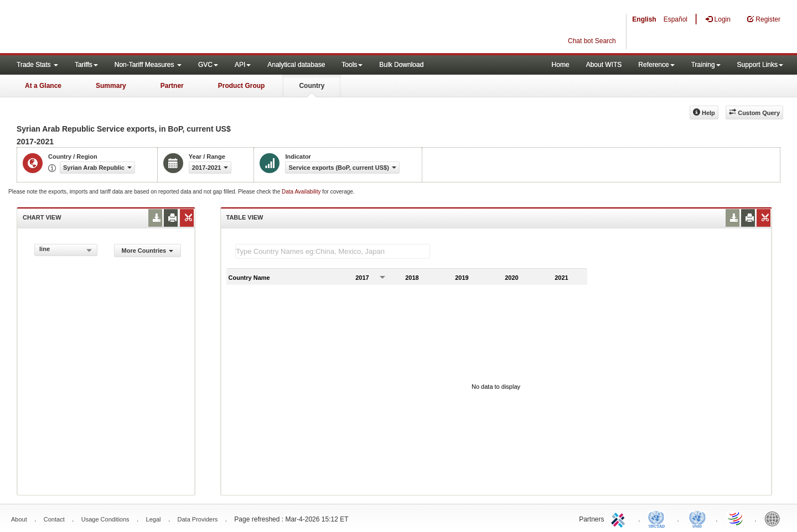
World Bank (775, 518)
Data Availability (302, 192)
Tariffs (86, 65)
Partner (172, 86)
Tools (352, 65)
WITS (111, 28)
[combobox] (66, 250)
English (644, 19)
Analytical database (296, 65)
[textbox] (333, 251)
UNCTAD (659, 518)
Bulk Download (401, 65)
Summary (111, 86)
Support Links (760, 65)
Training (706, 65)
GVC (208, 65)
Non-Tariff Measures (148, 65)
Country (312, 86)
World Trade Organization (736, 518)
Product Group (242, 86)
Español (676, 19)
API (243, 65)
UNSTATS (697, 518)
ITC (620, 518)
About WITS (604, 65)
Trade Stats (37, 65)
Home (561, 65)
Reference (656, 65)
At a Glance (43, 86)
